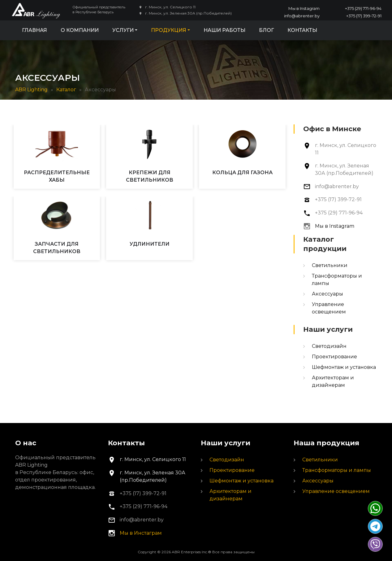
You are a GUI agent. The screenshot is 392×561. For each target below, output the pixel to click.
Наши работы (224, 30)
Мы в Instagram (304, 8)
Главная (34, 30)
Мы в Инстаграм (141, 533)
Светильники (330, 265)
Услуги (123, 30)
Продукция (169, 30)
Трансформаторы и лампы (337, 470)
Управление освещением (336, 491)
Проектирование (334, 357)
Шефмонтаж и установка (344, 367)
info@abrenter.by (302, 16)
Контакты (302, 30)
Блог (266, 30)
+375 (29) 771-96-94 (363, 8)
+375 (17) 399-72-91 (364, 16)
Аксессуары (327, 294)
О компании (80, 30)
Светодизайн (329, 346)
